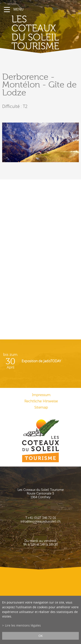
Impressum (41, 395)
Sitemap (41, 407)
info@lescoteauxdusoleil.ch (40, 522)
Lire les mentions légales (23, 625)
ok (41, 636)
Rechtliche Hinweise (41, 401)
